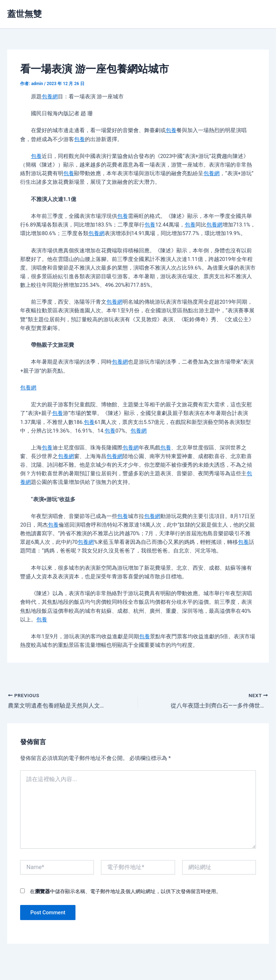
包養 (171, 130)
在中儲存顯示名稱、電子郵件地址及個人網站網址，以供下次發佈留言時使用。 (125, 891)
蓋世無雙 (24, 14)
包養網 (50, 97)
